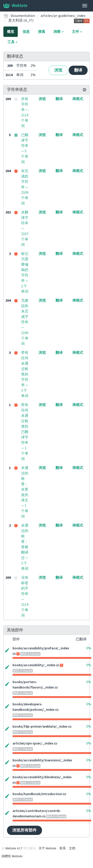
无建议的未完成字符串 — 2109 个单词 (25, 322)
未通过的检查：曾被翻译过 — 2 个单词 (25, 547)
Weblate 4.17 (14, 848)
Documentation (23, 16)
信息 (26, 32)
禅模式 (78, 99)
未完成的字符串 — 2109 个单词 (25, 187)
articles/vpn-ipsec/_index (33, 743)
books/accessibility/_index (34, 665)
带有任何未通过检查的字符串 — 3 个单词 (25, 374)
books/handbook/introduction (37, 794)
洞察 (59, 32)
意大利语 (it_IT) (21, 20)
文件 (77, 32)
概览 (11, 32)
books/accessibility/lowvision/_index (42, 760)
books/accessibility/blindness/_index (42, 777)
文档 (72, 848)
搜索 (42, 32)
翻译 (78, 70)
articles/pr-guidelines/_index (63, 16)
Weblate (15, 6)
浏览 (58, 70)
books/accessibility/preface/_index (41, 648)
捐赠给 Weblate (12, 856)
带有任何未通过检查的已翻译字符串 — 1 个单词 (25, 432)
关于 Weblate (48, 848)
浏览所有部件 (24, 830)
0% (89, 648)
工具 (12, 42)
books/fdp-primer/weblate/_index (40, 727)
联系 (63, 848)
